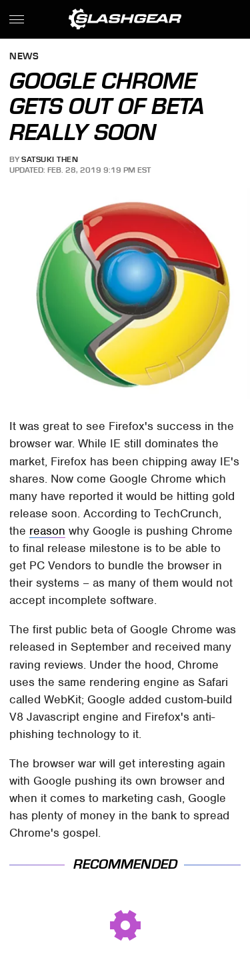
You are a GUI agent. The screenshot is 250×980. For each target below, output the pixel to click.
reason (47, 531)
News (24, 57)
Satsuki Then (50, 159)
